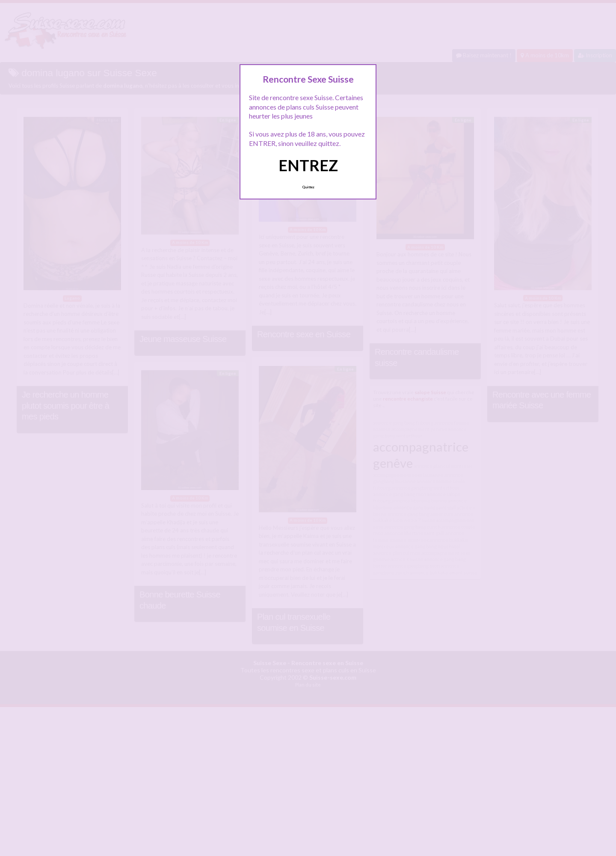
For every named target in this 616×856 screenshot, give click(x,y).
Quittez (308, 187)
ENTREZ (308, 165)
